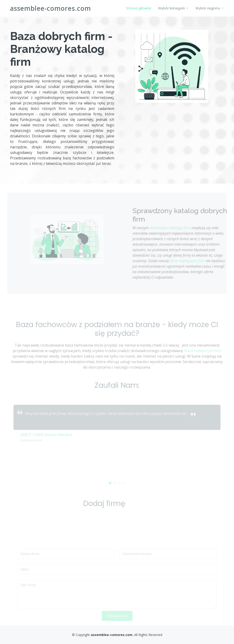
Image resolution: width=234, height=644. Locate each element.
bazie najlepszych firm (195, 261)
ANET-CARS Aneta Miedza (46, 440)
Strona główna (139, 8)
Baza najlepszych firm (203, 359)
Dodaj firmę (117, 622)
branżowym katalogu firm (178, 228)
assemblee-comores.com (51, 8)
